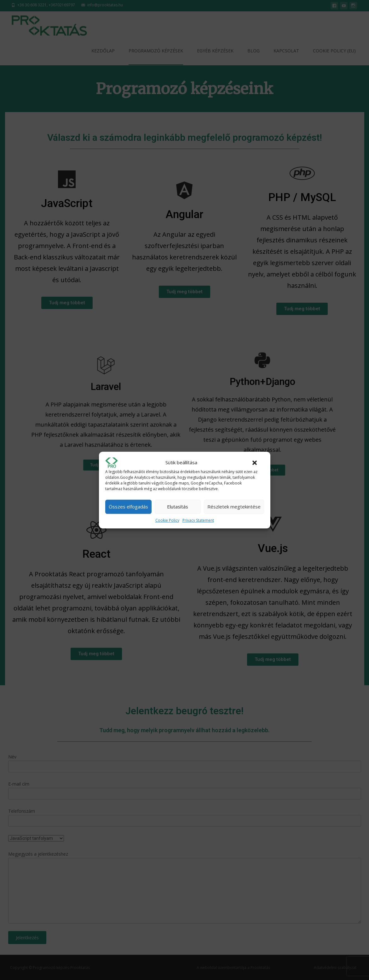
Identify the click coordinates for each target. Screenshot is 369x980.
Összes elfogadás (128, 507)
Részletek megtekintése (234, 507)
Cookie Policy (167, 520)
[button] (255, 463)
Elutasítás (178, 507)
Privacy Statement (198, 520)
